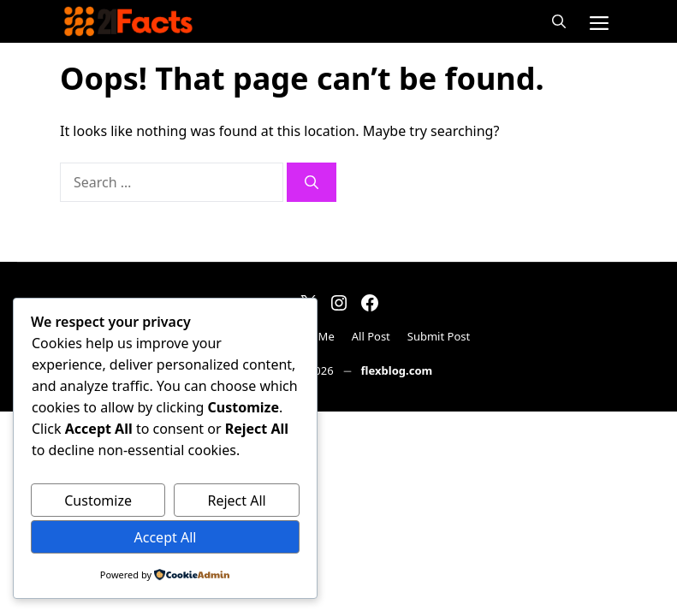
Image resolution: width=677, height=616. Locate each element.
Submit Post (439, 336)
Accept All (166, 537)
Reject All (236, 500)
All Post (371, 336)
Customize (98, 500)
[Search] (312, 182)
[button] (559, 21)
